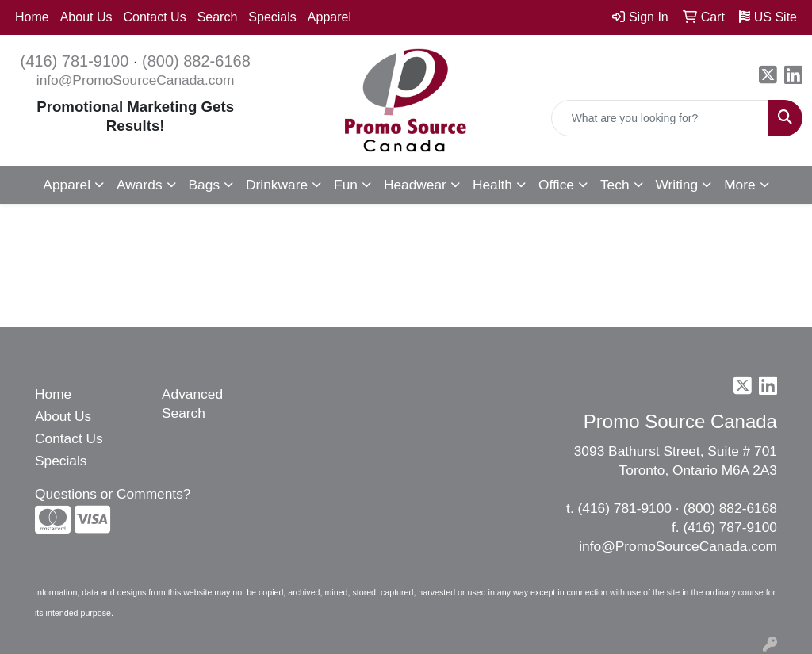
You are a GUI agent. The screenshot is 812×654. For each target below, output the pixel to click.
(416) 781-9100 (75, 61)
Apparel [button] (67, 185)
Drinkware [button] (277, 185)
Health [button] (492, 185)
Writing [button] (677, 185)
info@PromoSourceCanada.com (136, 80)
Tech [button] (615, 185)
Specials (272, 17)
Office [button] (556, 185)
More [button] (739, 185)
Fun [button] (346, 185)
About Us (86, 17)
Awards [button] (139, 185)
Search (218, 17)
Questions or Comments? (113, 494)
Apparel (329, 17)
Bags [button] (205, 185)
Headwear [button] (415, 185)
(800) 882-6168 (196, 61)
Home (32, 17)
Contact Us (155, 17)
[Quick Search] (660, 118)
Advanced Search (192, 403)
